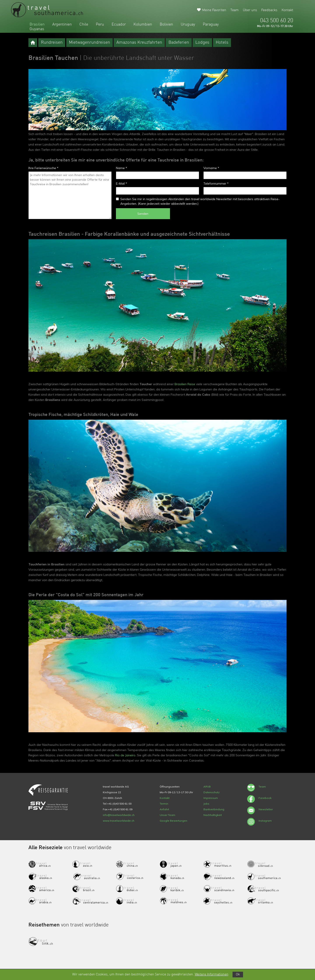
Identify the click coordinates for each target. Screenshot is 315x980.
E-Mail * (122, 184)
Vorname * (211, 168)
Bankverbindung (214, 809)
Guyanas (37, 29)
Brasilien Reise (185, 384)
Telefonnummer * (216, 184)
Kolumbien (143, 24)
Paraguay (211, 24)
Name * (122, 168)
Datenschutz (212, 792)
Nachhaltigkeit (213, 815)
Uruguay (188, 24)
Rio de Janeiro (125, 755)
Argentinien (62, 24)
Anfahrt (164, 809)
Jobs (206, 804)
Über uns (250, 10)
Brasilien (37, 24)
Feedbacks (269, 10)
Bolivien (166, 24)
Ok (238, 975)
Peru (100, 24)
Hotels (222, 43)
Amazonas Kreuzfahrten (139, 43)
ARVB (207, 787)
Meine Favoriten (214, 10)
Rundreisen (52, 43)
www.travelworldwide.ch (119, 821)
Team (234, 10)
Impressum (211, 798)
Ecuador (119, 24)
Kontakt (287, 10)
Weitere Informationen (212, 975)
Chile (84, 24)
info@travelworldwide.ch (119, 815)
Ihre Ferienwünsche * (43, 168)
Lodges (202, 43)
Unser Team (167, 815)
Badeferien (179, 43)
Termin (164, 804)
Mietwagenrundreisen (89, 43)
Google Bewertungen (173, 821)
